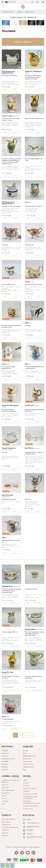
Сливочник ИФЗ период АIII (10, 76)
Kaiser (4, 796)
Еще (25, 770)
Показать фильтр (23, 42)
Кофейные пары (29, 756)
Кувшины (27, 759)
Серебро (5, 761)
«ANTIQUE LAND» (8, 12)
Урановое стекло (8, 759)
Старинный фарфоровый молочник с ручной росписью (35, 368)
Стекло (5, 756)
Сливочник (5, 245)
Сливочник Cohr (29, 245)
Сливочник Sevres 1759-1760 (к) (33, 206)
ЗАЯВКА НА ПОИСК (15, 603)
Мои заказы (6, 822)
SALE (25, 780)
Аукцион (26, 791)
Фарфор (5, 751)
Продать (5, 835)
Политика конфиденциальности (32, 802)
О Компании (28, 809)
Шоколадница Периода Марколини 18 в (8, 368)
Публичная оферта (30, 806)
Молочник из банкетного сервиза (11, 206)
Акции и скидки (29, 788)
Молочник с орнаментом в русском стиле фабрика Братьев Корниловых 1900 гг (11, 591)
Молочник (28, 325)
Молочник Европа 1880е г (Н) (10, 632)
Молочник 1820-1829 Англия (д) (33, 284)
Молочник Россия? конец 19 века (34, 118)
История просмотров (10, 827)
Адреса (27, 819)
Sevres (4, 798)
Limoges (5, 801)
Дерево (5, 767)
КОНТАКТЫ (29, 815)
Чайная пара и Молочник (9, 499)
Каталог (20, 12)
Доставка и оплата (30, 794)
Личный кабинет (9, 819)
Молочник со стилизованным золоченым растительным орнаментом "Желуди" (33, 77)
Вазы (25, 753)
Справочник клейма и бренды (11, 781)
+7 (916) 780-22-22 (31, 823)
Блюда (26, 751)
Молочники (29, 12)
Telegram (28, 834)
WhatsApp (28, 830)
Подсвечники (28, 767)
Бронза (5, 764)
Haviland (5, 788)
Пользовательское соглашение (30, 797)
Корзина (5, 833)
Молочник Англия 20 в (31, 589)
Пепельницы (28, 764)
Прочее (5, 770)
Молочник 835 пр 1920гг (8, 284)
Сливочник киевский (8, 719)
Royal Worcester (8, 790)
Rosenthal (6, 793)
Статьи (26, 783)
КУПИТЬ (15, 90)
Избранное (6, 825)
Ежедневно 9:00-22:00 (32, 837)
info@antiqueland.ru (31, 827)
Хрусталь (5, 753)
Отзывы (26, 786)
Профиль (5, 830)
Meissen (5, 785)
